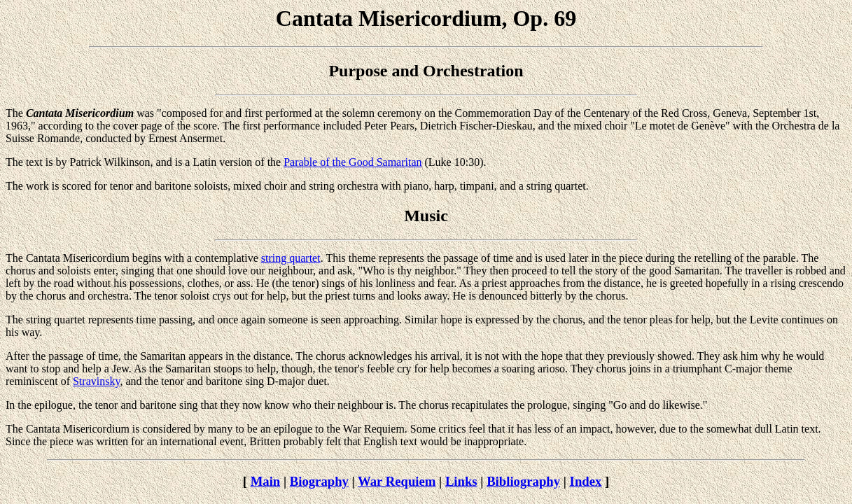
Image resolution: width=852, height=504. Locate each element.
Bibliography (523, 481)
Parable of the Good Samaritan (352, 162)
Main (266, 481)
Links (461, 481)
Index (586, 481)
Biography (319, 481)
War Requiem (397, 481)
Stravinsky (96, 381)
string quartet (291, 258)
